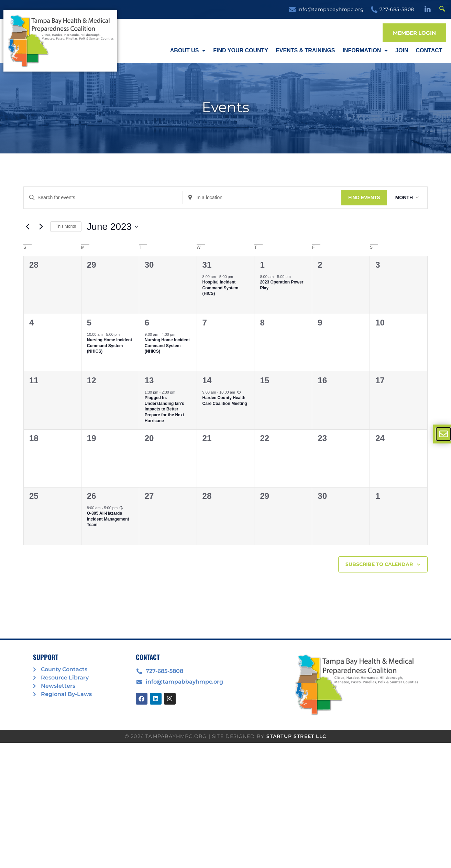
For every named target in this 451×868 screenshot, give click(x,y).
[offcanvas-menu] (443, 434)
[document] (225, 434)
